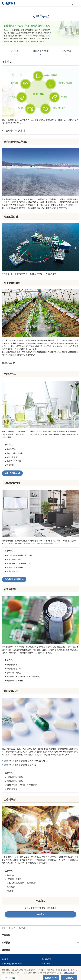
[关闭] (77, 972)
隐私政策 (5, 959)
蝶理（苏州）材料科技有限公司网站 (19, 765)
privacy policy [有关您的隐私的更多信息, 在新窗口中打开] (69, 974)
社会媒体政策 (46, 959)
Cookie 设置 (46, 964)
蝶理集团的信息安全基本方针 (12, 964)
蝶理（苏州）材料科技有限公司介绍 (24, 761)
